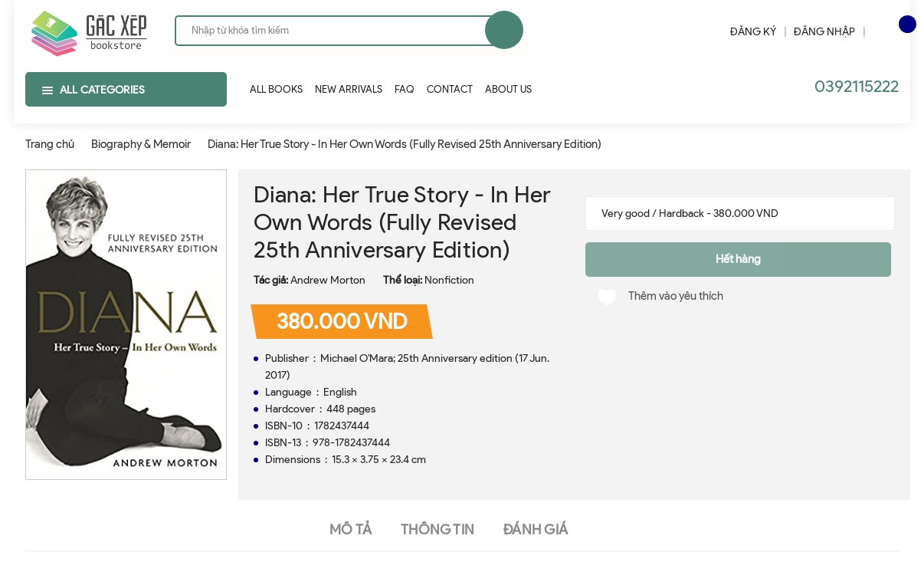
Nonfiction (449, 280)
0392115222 (857, 86)
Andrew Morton (328, 280)
